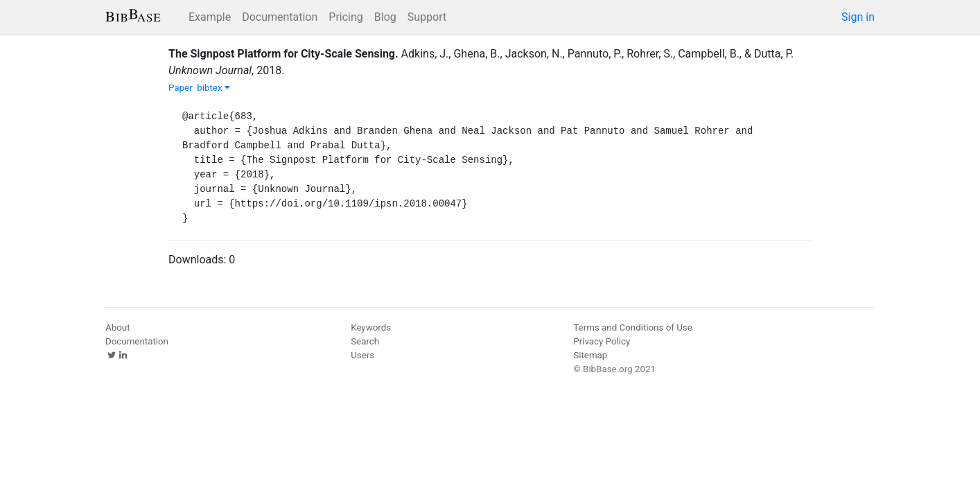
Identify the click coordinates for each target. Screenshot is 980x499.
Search (365, 341)
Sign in (858, 17)
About (118, 327)
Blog (385, 17)
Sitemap (590, 355)
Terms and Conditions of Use (632, 327)
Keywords (371, 327)
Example (210, 17)
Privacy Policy (602, 341)
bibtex (213, 88)
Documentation (280, 17)
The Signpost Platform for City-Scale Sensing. (283, 54)
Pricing (346, 17)
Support (427, 17)
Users (362, 355)
